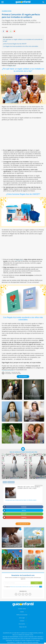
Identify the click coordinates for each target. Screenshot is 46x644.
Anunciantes (22, 624)
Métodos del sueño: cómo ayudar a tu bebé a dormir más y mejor (12, 546)
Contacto (22, 621)
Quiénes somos (22, 609)
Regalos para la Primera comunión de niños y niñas (11, 419)
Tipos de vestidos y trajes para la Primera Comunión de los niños (34, 397)
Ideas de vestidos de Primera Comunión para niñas (23, 452)
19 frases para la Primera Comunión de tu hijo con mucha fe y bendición (10, 397)
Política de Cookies (35, 587)
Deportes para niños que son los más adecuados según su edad (12, 568)
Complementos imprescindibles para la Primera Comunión (10, 440)
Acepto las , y (22, 587)
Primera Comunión (8, 370)
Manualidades (11, 482)
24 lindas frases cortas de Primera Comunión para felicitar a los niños (32, 419)
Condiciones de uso (26, 587)
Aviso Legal (22, 618)
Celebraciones (7, 11)
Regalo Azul (12, 65)
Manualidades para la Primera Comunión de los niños (33, 441)
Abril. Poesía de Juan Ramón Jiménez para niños (33, 546)
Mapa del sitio (23, 627)
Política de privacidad (22, 615)
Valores (5, 482)
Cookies (22, 612)
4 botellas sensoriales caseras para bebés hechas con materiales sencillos (33, 567)
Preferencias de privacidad (16, 587)
